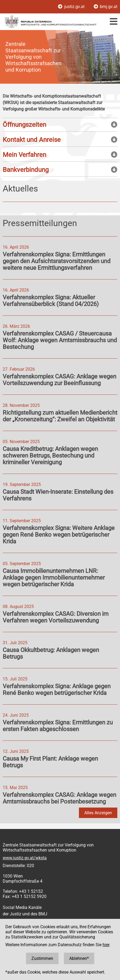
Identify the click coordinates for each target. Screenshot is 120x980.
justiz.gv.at (72, 7)
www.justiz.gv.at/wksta (25, 858)
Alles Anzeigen (98, 813)
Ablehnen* (79, 958)
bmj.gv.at (106, 7)
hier (106, 945)
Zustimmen (42, 958)
